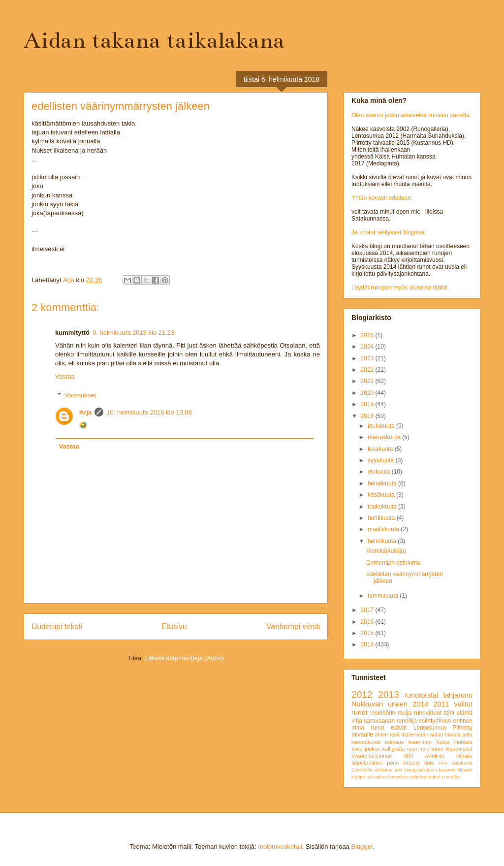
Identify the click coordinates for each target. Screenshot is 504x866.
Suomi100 (362, 770)
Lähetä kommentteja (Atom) (184, 658)
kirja (357, 721)
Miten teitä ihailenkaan (402, 735)
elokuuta (380, 472)
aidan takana (445, 735)
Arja (85, 412)
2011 (441, 704)
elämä (464, 713)
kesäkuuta (382, 495)
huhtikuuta (382, 518)
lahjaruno (458, 695)
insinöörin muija (391, 713)
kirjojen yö (362, 777)
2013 (389, 694)
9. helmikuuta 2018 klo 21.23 (133, 333)
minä (358, 728)
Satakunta (462, 763)
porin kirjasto (403, 763)
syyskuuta (382, 460)
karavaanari (379, 721)
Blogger (362, 847)
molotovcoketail (280, 847)
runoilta (452, 777)
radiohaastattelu (426, 777)
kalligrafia (394, 749)
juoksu (372, 749)
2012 (362, 694)
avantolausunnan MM (382, 756)
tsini (449, 713)
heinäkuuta (383, 483)
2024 (368, 347)
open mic (418, 749)
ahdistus (383, 770)
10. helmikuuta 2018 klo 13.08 (149, 412)
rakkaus (394, 742)
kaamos (447, 770)
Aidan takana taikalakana (154, 40)
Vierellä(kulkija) (386, 551)
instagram (414, 770)
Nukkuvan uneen (379, 704)
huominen (420, 742)
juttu (468, 735)
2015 (368, 633)
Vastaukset (80, 395)
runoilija (407, 721)
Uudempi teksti (57, 626)
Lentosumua (430, 728)
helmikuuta (383, 541)
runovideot (428, 713)
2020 (368, 393)
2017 (368, 610)
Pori (443, 763)
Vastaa (65, 376)
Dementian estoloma (393, 563)
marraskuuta (385, 437)
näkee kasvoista (391, 777)
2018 (368, 416)
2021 (368, 381)
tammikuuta (384, 596)
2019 (368, 404)
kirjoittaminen (367, 763)
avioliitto (434, 756)
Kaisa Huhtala (454, 742)
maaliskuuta (384, 529)
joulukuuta (382, 426)
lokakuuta (381, 449)
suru (429, 763)
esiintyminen (435, 721)
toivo (357, 749)
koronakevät (366, 742)
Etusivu (174, 626)
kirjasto (465, 770)
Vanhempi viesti (293, 626)
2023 (368, 358)
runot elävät (389, 728)
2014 (368, 644)
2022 (368, 370)
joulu (432, 770)
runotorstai (422, 695)
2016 (368, 622)
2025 (368, 335)
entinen (463, 721)
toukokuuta (383, 507)
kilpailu (464, 756)
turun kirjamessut (452, 749)
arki (398, 770)
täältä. (441, 288)
